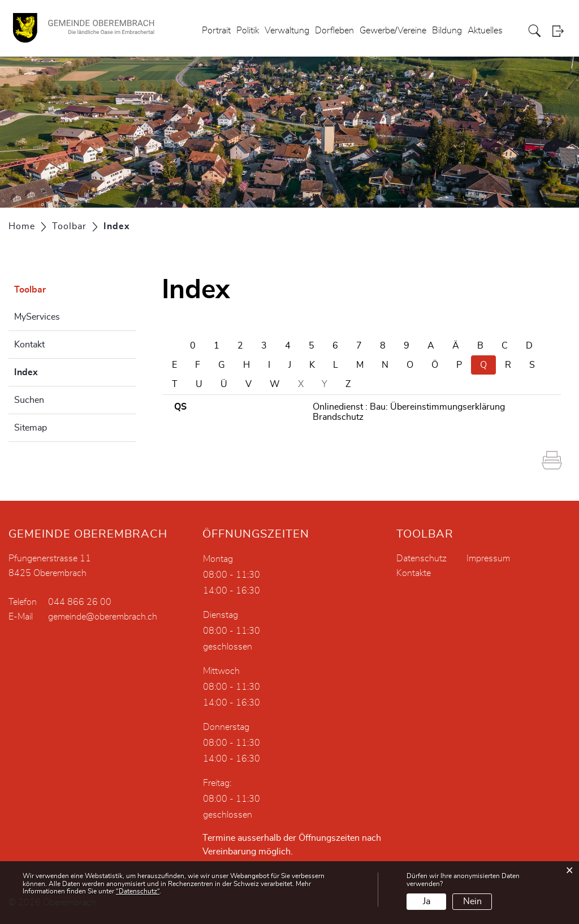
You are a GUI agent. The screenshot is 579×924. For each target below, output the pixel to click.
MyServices (37, 317)
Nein (472, 901)
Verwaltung (287, 31)
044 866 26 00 (80, 602)
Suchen (29, 400)
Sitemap (31, 428)
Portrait (216, 31)
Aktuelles (485, 31)
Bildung (447, 31)
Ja (427, 901)
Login (561, 31)
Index (54, 371)
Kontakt (29, 345)
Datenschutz (422, 558)
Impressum (488, 558)
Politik (248, 31)
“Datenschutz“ (138, 891)
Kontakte (414, 573)
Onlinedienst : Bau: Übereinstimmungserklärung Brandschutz (409, 412)
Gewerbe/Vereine (393, 31)
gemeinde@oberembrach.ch (103, 617)
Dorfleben (334, 31)
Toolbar (30, 290)
